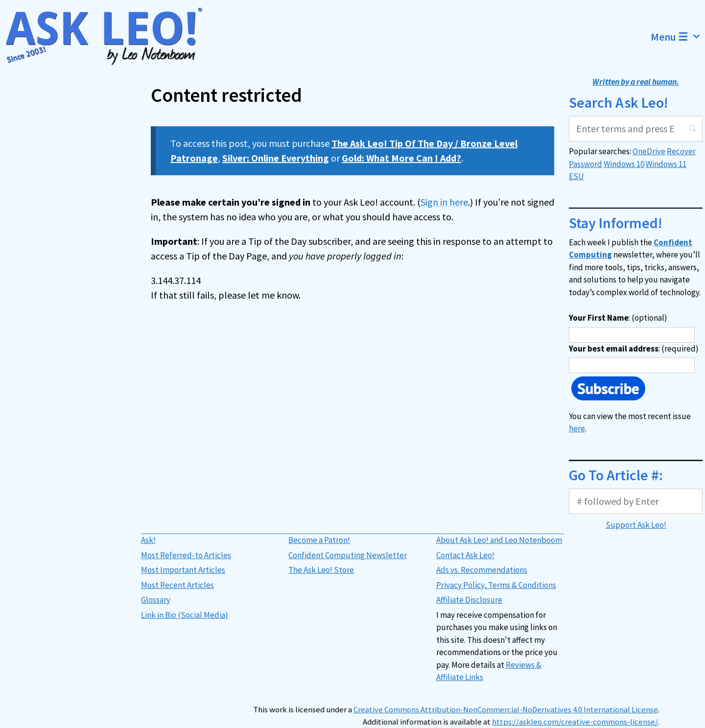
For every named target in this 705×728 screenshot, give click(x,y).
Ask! (148, 540)
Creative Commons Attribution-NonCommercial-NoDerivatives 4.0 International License (506, 710)
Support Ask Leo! (636, 525)
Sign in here (444, 202)
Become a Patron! (319, 540)
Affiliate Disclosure (469, 600)
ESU (576, 176)
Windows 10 (624, 164)
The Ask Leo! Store (321, 570)
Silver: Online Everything (276, 158)
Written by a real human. (636, 82)
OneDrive (649, 151)
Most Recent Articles (177, 585)
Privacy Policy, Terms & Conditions (496, 585)
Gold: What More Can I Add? (401, 158)
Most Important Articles (183, 570)
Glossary (156, 600)
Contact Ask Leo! (465, 555)
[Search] (636, 129)
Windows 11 (666, 164)
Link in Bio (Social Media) (185, 615)
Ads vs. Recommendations (482, 570)
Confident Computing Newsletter (348, 555)
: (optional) (618, 318)
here (577, 428)
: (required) (634, 349)
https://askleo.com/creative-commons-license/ (575, 722)
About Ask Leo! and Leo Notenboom (499, 540)
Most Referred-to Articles (186, 555)
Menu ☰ (678, 37)
